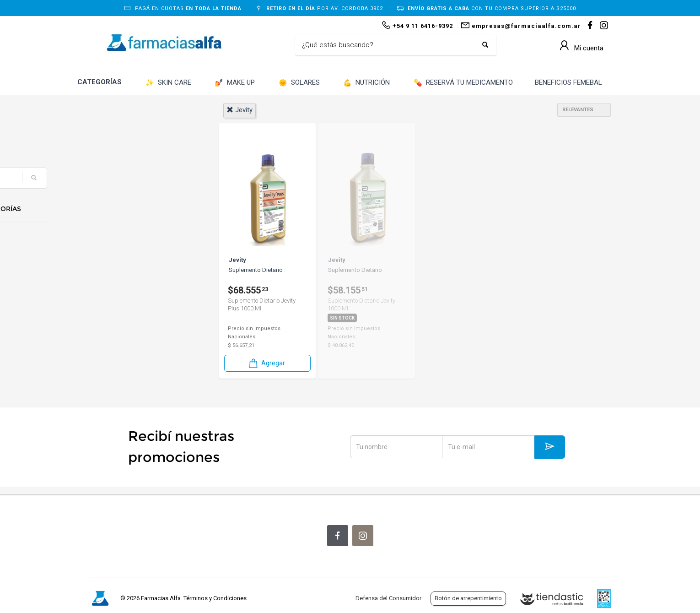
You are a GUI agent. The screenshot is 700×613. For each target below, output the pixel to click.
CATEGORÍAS (100, 82)
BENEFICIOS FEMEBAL (568, 82)
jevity (240, 110)
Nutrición (117, 239)
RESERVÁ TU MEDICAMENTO (463, 83)
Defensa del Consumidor (388, 598)
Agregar (266, 363)
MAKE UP (235, 83)
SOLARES (299, 83)
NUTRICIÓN (366, 83)
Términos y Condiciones (215, 598)
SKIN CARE (168, 83)
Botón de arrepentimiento (468, 598)
